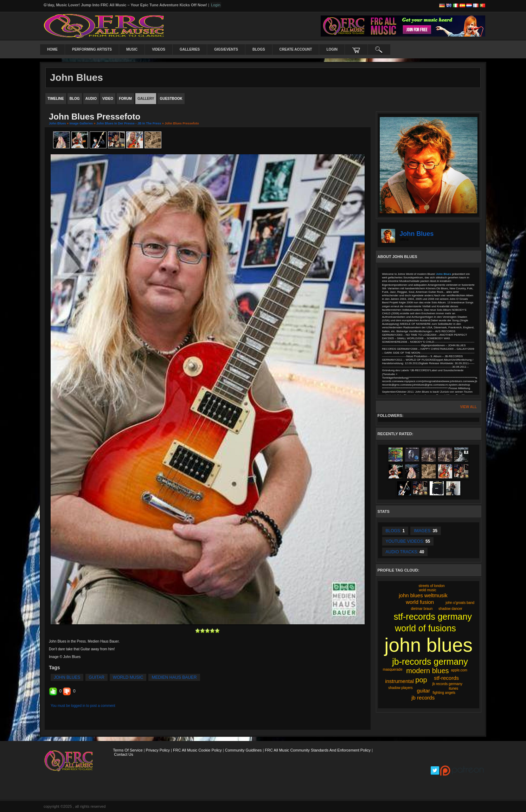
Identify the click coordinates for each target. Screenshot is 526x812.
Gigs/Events (226, 49)
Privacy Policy (158, 750)
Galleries (190, 49)
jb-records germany (430, 662)
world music (128, 677)
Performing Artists (92, 49)
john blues (67, 677)
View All (469, 407)
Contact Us (123, 754)
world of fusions (425, 628)
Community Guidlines (243, 750)
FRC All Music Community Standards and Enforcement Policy (318, 750)
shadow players (400, 688)
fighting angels (444, 693)
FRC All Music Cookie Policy (197, 750)
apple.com (459, 670)
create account (296, 49)
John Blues (57, 123)
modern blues (427, 671)
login (332, 49)
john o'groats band (460, 603)
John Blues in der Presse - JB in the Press (129, 123)
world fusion (420, 602)
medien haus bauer (174, 677)
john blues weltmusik (423, 595)
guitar (96, 677)
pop (421, 680)
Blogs (259, 49)
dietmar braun (422, 609)
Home (52, 49)
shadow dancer (450, 609)
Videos (159, 49)
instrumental (399, 681)
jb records (423, 698)
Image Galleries (81, 123)
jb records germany (447, 684)
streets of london (432, 586)
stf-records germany (433, 617)
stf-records (446, 678)
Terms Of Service (128, 750)
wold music (427, 590)
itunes (453, 688)
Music (132, 49)
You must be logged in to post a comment (83, 706)
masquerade (393, 669)
